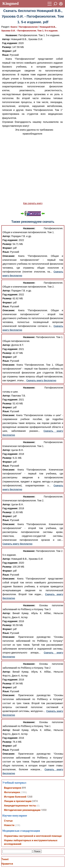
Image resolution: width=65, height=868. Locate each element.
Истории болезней (15, 797)
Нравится (7, 864)
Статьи (8, 821)
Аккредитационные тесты (20, 806)
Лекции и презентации (18, 801)
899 (24, 788)
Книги (14, 27)
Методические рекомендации (22, 810)
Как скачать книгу (33, 203)
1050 (44, 810)
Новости (9, 825)
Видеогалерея (13, 788)
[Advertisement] (32, 169)
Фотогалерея (12, 792)
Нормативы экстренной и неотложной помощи (33, 836)
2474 (35, 801)
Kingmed (11, 3)
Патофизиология (28, 27)
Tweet (5, 859)
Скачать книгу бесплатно (41, 380)
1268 (30, 797)
